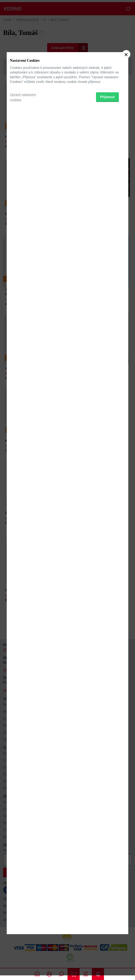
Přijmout (107, 511)
